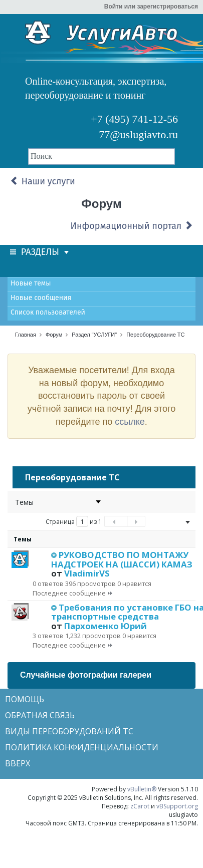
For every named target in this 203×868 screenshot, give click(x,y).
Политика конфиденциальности (82, 747)
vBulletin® (142, 789)
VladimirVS (87, 573)
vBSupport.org (177, 806)
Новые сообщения (41, 298)
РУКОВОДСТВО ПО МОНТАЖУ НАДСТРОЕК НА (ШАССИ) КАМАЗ (122, 559)
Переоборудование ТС (155, 335)
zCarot (140, 806)
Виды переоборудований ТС (69, 731)
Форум (54, 335)
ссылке (130, 422)
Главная (26, 335)
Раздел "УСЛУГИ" (94, 335)
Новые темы (31, 283)
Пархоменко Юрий (106, 626)
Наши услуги (43, 181)
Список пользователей (48, 312)
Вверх (18, 763)
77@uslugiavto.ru (138, 134)
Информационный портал (132, 226)
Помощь (25, 699)
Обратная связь (40, 715)
